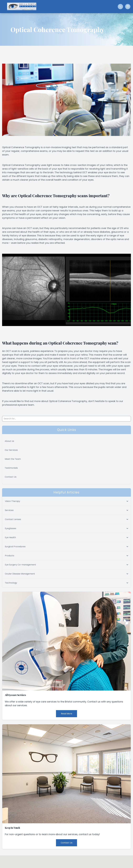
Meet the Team (13, 459)
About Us (9, 441)
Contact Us (11, 477)
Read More (67, 714)
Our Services (11, 450)
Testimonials (11, 468)
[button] (3, 7)
